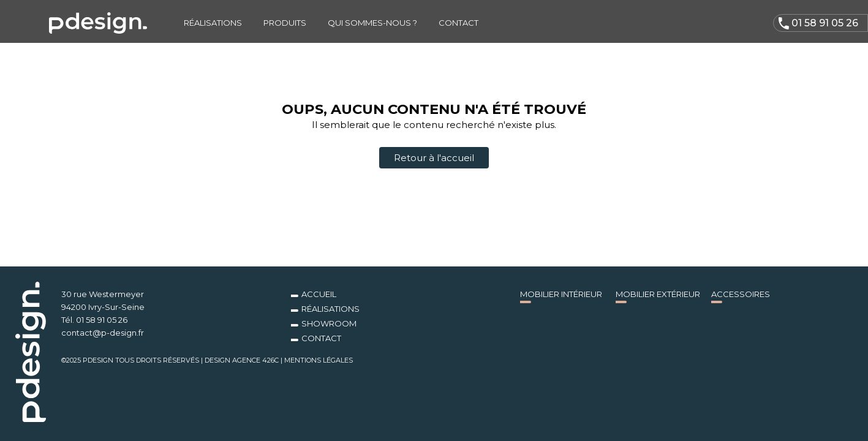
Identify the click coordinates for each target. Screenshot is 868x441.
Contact (459, 23)
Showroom (329, 323)
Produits (285, 23)
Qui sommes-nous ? (372, 23)
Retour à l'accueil (434, 158)
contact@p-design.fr (103, 333)
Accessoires (741, 294)
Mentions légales (319, 360)
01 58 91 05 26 (818, 24)
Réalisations (213, 23)
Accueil (319, 294)
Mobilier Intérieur (561, 294)
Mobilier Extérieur (658, 294)
